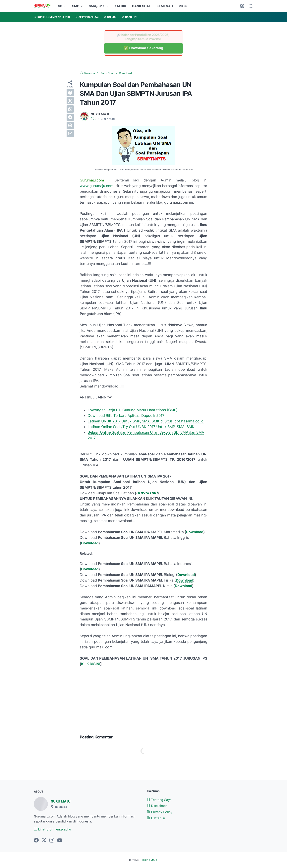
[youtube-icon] (60, 840)
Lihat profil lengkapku (52, 829)
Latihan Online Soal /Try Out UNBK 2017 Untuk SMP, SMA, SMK (141, 427)
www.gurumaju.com (97, 186)
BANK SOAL (141, 6)
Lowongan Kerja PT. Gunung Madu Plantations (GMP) (133, 410)
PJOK (183, 6)
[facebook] (70, 93)
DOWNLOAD (147, 493)
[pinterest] (70, 125)
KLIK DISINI (91, 664)
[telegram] (70, 117)
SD (60, 6)
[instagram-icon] (52, 840)
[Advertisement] (143, 700)
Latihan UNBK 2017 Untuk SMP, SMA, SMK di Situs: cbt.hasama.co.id (146, 421)
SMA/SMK (97, 6)
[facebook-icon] (36, 840)
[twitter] (70, 101)
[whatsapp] (70, 109)
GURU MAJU (61, 801)
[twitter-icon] (44, 840)
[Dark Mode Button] (242, 6)
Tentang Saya (159, 800)
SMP (76, 6)
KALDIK (120, 6)
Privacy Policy (160, 812)
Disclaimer (157, 806)
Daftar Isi (156, 818)
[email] (70, 134)
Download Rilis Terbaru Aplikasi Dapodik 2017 (126, 416)
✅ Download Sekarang (143, 48)
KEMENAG (165, 6)
